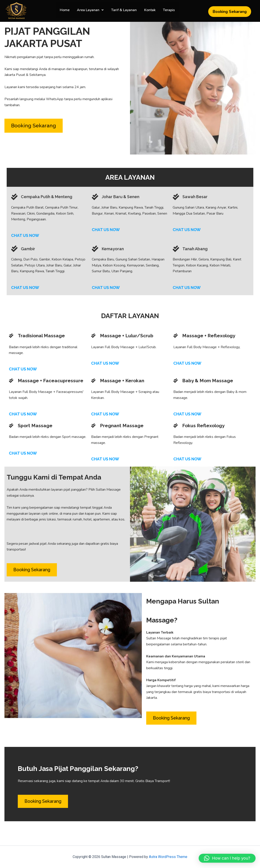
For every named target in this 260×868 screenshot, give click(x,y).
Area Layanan (91, 12)
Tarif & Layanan (124, 12)
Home (66, 12)
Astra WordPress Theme (168, 857)
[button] (91, 12)
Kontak (149, 12)
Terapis (167, 12)
